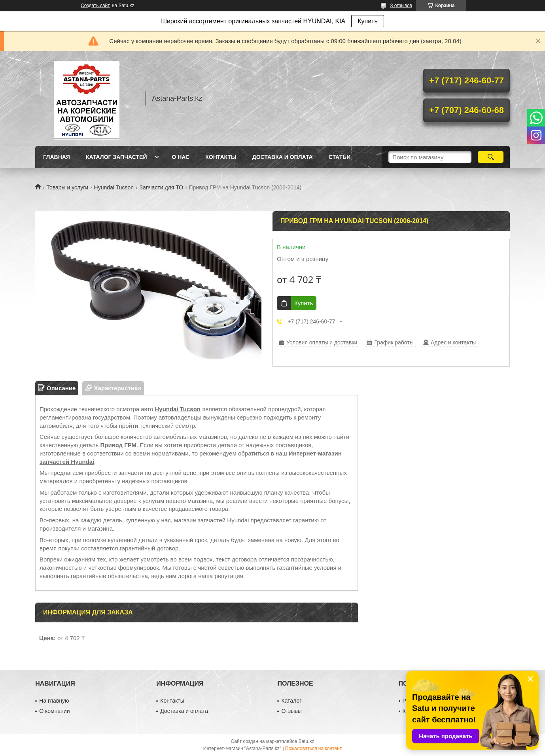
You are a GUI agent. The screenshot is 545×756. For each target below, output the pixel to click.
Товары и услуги (67, 187)
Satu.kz (306, 741)
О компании (54, 711)
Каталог (291, 701)
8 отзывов (401, 6)
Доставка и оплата (283, 157)
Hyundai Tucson (114, 187)
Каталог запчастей (116, 157)
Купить (368, 21)
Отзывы (291, 711)
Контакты (221, 157)
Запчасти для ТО (161, 187)
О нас (181, 157)
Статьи (340, 157)
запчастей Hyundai (67, 462)
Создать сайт (95, 6)
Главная (57, 157)
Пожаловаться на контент (313, 748)
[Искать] (491, 157)
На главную (54, 701)
